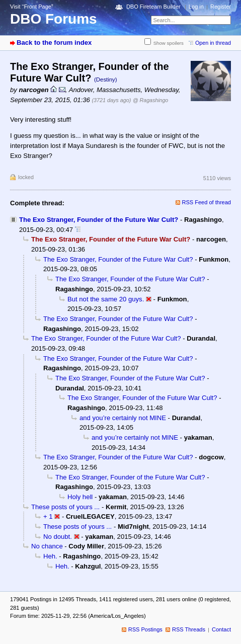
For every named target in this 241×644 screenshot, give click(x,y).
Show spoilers (169, 43)
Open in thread (213, 43)
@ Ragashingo (150, 100)
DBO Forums (54, 19)
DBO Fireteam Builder (153, 7)
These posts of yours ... (65, 507)
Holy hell (80, 497)
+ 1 (48, 516)
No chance (47, 546)
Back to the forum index (54, 43)
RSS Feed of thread (207, 202)
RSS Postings (145, 629)
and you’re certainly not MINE (123, 418)
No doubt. (58, 537)
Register (221, 7)
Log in (196, 7)
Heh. (50, 556)
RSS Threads (189, 629)
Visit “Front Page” (32, 7)
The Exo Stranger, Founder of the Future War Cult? (99, 220)
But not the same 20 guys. (106, 299)
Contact (221, 629)
